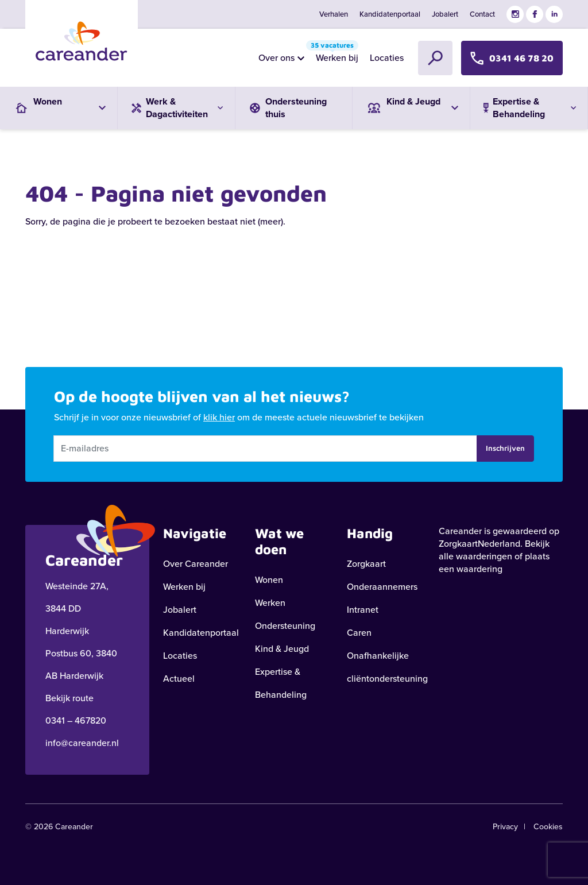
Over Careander (196, 564)
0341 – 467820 (76, 720)
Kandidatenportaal (390, 14)
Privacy (505, 827)
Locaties (387, 58)
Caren (359, 633)
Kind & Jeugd (282, 649)
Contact (482, 14)
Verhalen (334, 14)
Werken (270, 603)
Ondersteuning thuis (287, 108)
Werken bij (334, 55)
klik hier (219, 417)
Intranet (363, 610)
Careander (460, 531)
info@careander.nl (82, 743)
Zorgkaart (366, 564)
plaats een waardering (494, 563)
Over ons (276, 58)
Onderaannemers (382, 587)
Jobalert (445, 14)
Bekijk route (69, 698)
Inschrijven (505, 448)
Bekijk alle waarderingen (494, 550)
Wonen (269, 580)
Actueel (179, 679)
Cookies (548, 827)
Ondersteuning (285, 626)
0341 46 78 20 (512, 58)
